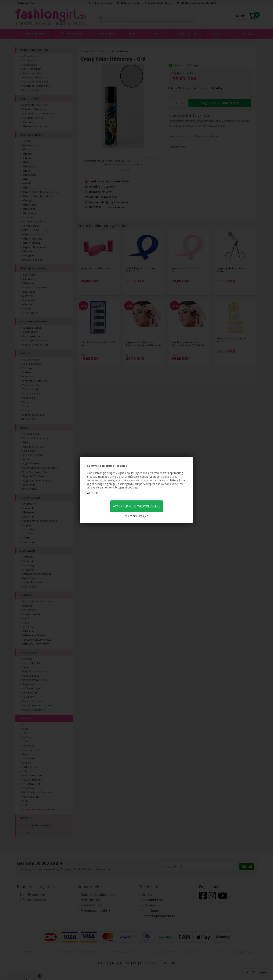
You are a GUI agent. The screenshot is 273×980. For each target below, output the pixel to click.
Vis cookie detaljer (136, 516)
